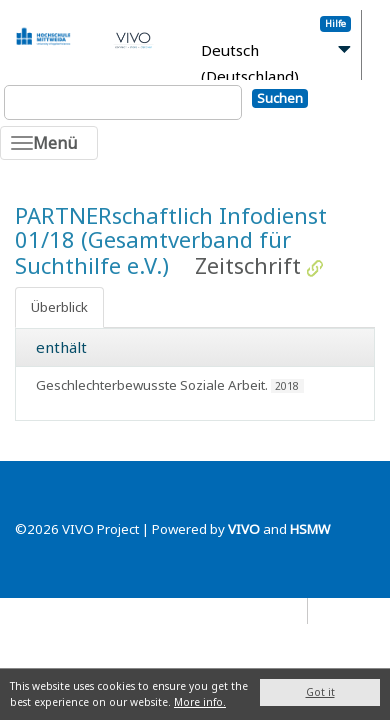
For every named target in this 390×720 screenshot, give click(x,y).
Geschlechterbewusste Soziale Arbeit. (152, 385)
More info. (200, 702)
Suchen (280, 98)
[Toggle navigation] (49, 143)
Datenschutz (263, 610)
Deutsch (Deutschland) (250, 63)
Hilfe (335, 23)
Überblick (59, 307)
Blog (331, 610)
